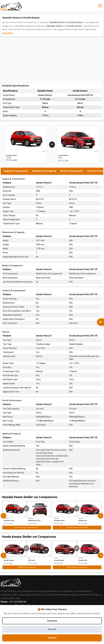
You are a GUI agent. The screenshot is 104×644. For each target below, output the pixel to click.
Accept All (52, 638)
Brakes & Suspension (72, 171)
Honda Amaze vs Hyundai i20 (77, 567)
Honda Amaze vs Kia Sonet (27, 567)
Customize (52, 621)
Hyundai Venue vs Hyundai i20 (77, 528)
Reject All (52, 629)
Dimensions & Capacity (44, 171)
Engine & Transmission (16, 171)
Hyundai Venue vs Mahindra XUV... (27, 528)
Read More (8, 33)
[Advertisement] (52, 59)
